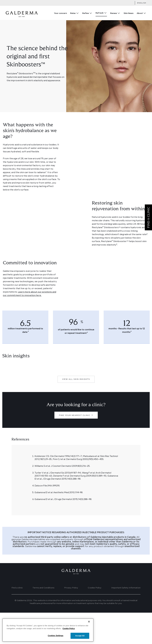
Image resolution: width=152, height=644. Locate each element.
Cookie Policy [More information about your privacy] (69, 634)
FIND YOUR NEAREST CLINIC (75, 415)
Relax (73, 13)
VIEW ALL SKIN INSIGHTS (76, 379)
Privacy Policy (71, 588)
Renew (114, 13)
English (142, 3)
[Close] (89, 628)
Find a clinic (17, 588)
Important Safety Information (126, 588)
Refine (86, 13)
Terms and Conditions (43, 588)
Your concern (61, 13)
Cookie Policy (95, 588)
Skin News (129, 13)
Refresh (100, 13)
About (140, 13)
